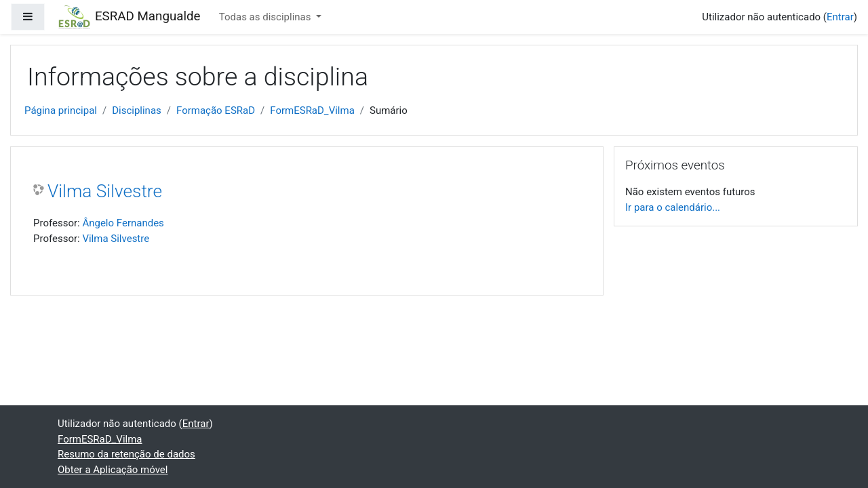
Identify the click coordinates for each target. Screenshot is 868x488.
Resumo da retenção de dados (126, 454)
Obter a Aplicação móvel (113, 470)
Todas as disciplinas (266, 17)
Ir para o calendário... (673, 207)
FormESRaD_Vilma (312, 110)
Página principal (61, 110)
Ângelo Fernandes (123, 223)
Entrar (840, 17)
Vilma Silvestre (105, 191)
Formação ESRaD (216, 110)
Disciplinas (137, 110)
